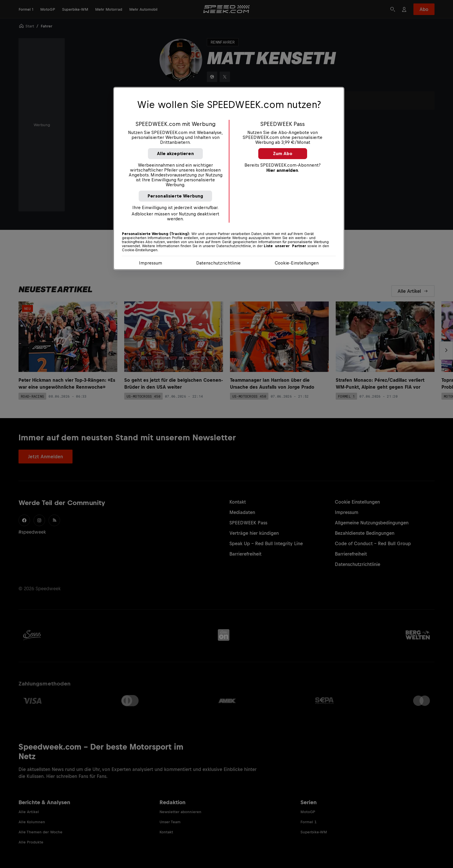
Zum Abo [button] (283, 153)
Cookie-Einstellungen (297, 263)
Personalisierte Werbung (176, 196)
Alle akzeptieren (175, 153)
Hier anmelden (282, 170)
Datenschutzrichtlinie (218, 263)
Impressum (151, 263)
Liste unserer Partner (285, 246)
